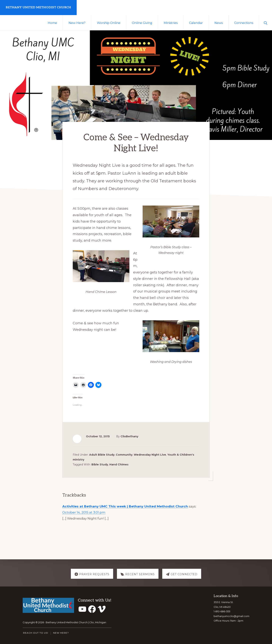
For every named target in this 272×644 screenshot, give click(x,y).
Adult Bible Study (102, 454)
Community (124, 454)
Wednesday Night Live (150, 454)
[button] (265, 23)
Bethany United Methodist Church (38, 7)
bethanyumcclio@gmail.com (231, 616)
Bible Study (100, 464)
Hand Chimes (119, 464)
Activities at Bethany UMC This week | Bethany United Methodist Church (125, 506)
